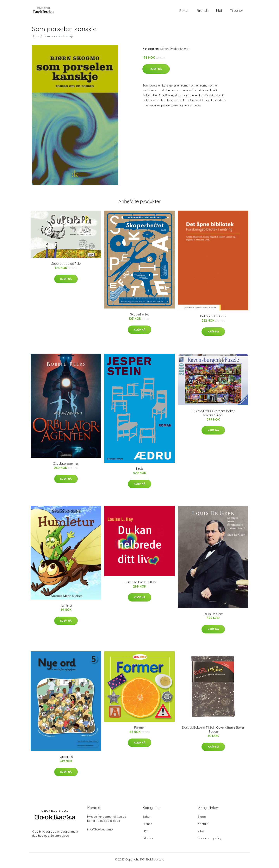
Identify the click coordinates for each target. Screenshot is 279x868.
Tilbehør (237, 12)
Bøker (184, 12)
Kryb (140, 471)
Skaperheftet (140, 316)
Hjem (35, 38)
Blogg (202, 819)
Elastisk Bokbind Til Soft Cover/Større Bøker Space (213, 731)
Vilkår (201, 833)
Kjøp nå (156, 71)
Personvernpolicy (209, 840)
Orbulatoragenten (66, 466)
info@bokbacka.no (100, 831)
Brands (202, 12)
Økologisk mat (179, 51)
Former (139, 729)
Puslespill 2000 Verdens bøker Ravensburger (213, 415)
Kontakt (203, 826)
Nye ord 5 (66, 759)
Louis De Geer (213, 616)
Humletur (66, 608)
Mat (219, 12)
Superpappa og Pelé (66, 266)
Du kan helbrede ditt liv (140, 584)
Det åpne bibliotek (213, 318)
